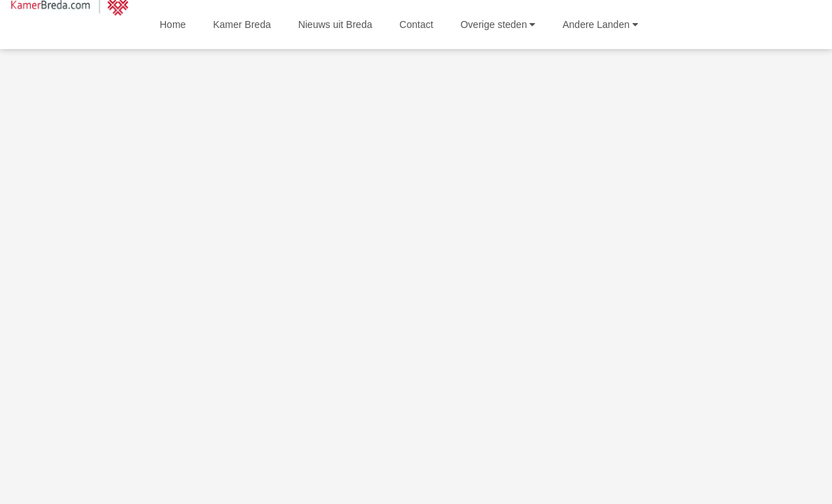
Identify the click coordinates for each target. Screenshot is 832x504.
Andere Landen (600, 24)
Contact (416, 24)
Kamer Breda (242, 24)
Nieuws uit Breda (335, 24)
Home (173, 24)
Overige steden (498, 24)
